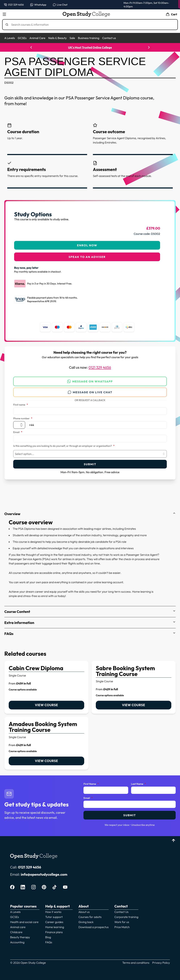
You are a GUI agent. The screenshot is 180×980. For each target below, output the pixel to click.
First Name (91, 782)
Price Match (122, 925)
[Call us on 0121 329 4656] (14, 5)
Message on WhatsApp (90, 379)
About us (84, 910)
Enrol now (163, 4)
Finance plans (54, 930)
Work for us (122, 920)
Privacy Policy (161, 960)
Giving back (86, 920)
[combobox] (90, 452)
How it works (53, 910)
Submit (90, 462)
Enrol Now (87, 243)
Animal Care (37, 38)
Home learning (55, 925)
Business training (89, 38)
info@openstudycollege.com (44, 872)
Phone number (23, 416)
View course (46, 703)
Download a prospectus (94, 925)
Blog (48, 935)
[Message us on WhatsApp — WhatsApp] (38, 5)
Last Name (139, 782)
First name (21, 403)
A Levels (10, 38)
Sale (72, 38)
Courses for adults (90, 915)
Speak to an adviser (87, 255)
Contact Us (122, 910)
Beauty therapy (20, 935)
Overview (90, 512)
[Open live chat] (60, 5)
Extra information (90, 620)
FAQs (90, 631)
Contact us (109, 38)
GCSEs (22, 38)
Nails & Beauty (57, 38)
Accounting (17, 940)
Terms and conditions (136, 960)
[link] (46, 685)
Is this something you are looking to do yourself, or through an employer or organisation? (64, 444)
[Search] (91, 25)
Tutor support (54, 915)
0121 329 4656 (100, 365)
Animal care (18, 925)
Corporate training (126, 915)
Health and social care (24, 920)
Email (18, 430)
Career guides (54, 920)
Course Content (90, 609)
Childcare (16, 930)
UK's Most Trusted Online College (90, 47)
